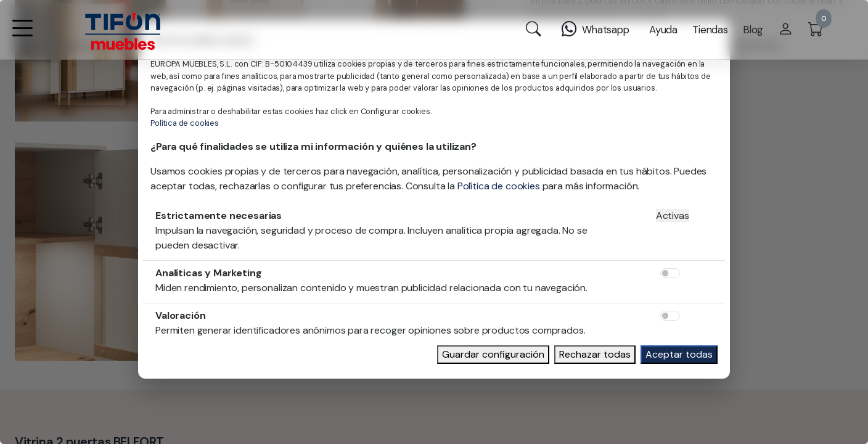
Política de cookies (185, 123)
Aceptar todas (679, 354)
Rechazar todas (595, 354)
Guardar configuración (493, 354)
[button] (22, 36)
